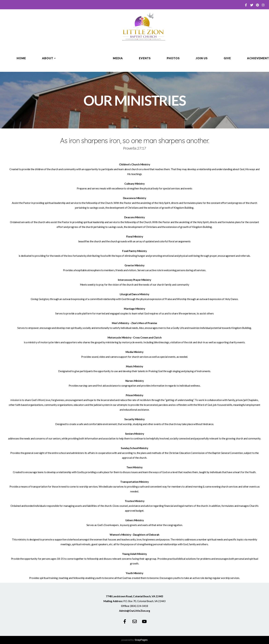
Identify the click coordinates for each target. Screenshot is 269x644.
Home (21, 58)
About (49, 58)
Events (145, 58)
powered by (134, 640)
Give (227, 58)
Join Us (202, 58)
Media (118, 58)
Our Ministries (84, 58)
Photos (173, 58)
